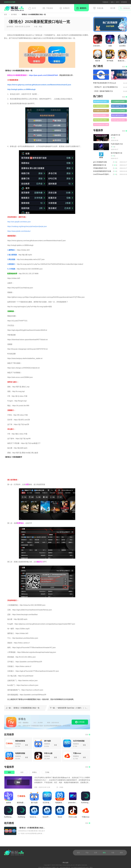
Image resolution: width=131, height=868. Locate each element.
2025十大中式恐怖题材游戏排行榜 (119, 111)
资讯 (104, 853)
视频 (9, 772)
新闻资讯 (81, 8)
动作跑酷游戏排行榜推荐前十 (101, 111)
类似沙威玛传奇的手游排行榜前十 (119, 115)
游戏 (112, 2)
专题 (113, 853)
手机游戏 (48, 8)
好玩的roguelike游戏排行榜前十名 (119, 120)
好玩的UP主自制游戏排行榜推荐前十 (101, 115)
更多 (88, 735)
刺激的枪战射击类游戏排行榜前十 (101, 120)
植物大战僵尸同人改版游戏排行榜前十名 (119, 106)
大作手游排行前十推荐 (101, 125)
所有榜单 (124, 2)
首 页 (32, 8)
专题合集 (98, 8)
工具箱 (47, 772)
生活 (22, 772)
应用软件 (65, 8)
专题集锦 (105, 2)
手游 (87, 853)
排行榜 (113, 8)
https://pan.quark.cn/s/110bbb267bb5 (43, 75)
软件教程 (14, 14)
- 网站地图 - (65, 863)
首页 (6, 14)
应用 (117, 2)
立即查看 (80, 722)
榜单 (121, 853)
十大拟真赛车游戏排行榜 (119, 101)
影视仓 (22, 719)
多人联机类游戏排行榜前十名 (101, 106)
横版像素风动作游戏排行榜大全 (101, 101)
